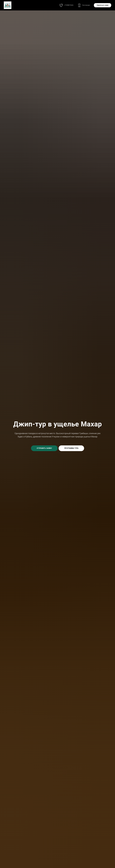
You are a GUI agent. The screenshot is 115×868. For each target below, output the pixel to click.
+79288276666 (69, 5)
